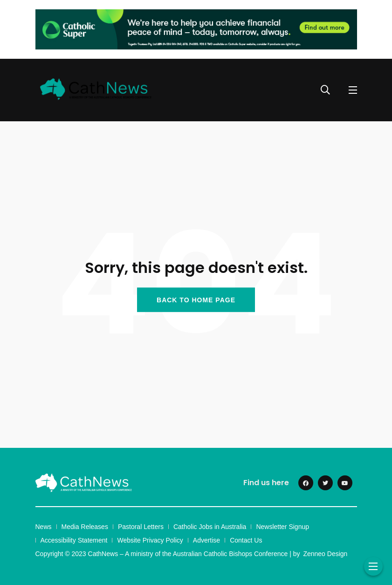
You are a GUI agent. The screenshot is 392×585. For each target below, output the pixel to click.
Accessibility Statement (74, 540)
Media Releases (85, 527)
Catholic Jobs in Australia (210, 527)
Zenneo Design (325, 554)
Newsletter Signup (282, 527)
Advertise (206, 540)
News (44, 527)
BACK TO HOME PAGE (196, 299)
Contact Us (246, 540)
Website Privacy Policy (150, 540)
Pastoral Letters (141, 527)
